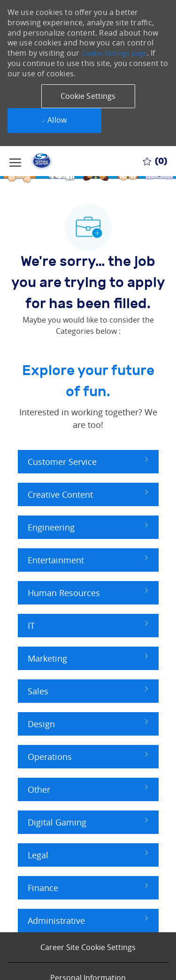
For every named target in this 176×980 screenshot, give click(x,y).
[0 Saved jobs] (155, 161)
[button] (88, 96)
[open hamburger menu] (15, 161)
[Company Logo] (45, 161)
